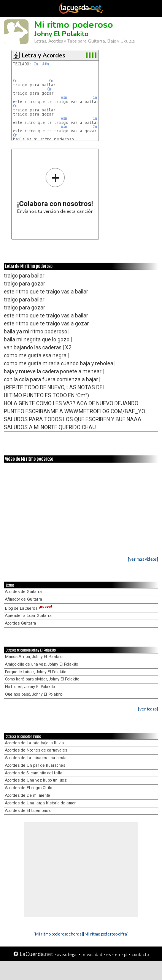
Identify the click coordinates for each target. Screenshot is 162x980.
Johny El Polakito (61, 34)
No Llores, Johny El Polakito (30, 687)
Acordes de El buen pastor (29, 811)
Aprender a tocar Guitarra (28, 616)
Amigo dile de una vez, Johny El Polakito (41, 664)
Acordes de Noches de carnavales (36, 750)
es (109, 954)
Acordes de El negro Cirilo (29, 788)
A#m (45, 64)
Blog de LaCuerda (29, 608)
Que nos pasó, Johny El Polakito (34, 694)
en (118, 954)
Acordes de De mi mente (28, 795)
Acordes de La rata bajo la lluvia (34, 743)
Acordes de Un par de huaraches (35, 765)
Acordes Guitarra (21, 623)
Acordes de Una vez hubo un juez (36, 780)
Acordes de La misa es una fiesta (36, 758)
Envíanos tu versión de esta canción (55, 191)
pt (126, 954)
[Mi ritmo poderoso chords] (58, 934)
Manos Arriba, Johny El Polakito (34, 657)
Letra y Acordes (44, 56)
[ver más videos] (143, 559)
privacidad (92, 954)
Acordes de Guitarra (23, 592)
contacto (140, 954)
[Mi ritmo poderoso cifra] (106, 934)
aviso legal (67, 954)
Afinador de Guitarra (24, 599)
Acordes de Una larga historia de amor (40, 803)
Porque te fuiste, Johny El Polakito (36, 672)
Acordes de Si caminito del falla (34, 773)
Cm (36, 64)
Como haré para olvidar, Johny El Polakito (42, 679)
